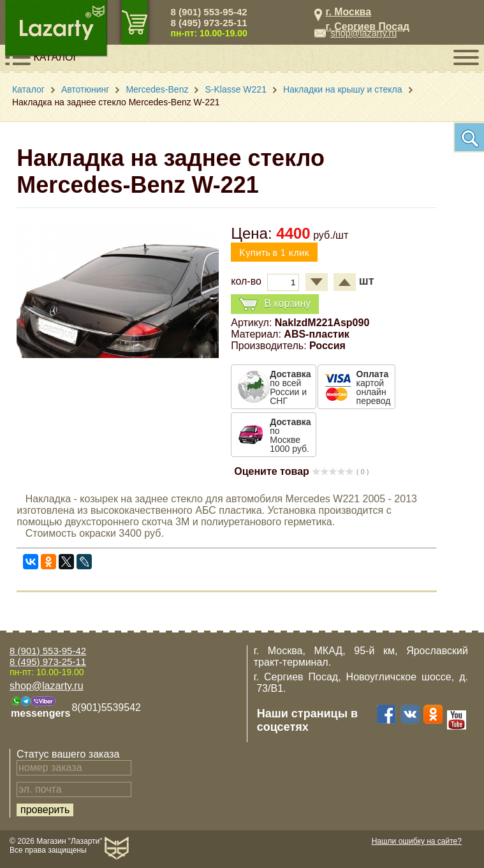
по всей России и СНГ (290, 387)
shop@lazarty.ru (363, 33)
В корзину (275, 304)
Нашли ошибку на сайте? (417, 841)
